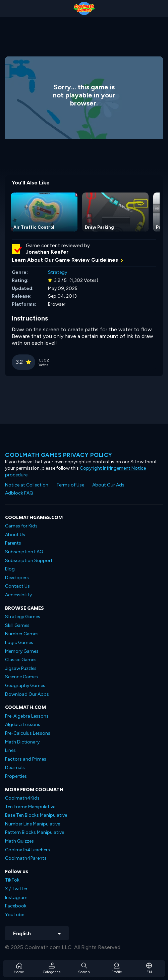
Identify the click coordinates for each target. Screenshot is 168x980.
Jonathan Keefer (47, 252)
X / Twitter (16, 889)
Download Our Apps (27, 694)
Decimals (15, 768)
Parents (13, 543)
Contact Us (17, 586)
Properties (16, 776)
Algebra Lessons (23, 725)
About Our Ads (108, 485)
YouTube (15, 915)
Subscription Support (29, 561)
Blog (10, 569)
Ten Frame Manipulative (30, 807)
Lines (10, 750)
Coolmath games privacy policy (59, 455)
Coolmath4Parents (26, 858)
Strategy (58, 272)
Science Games (21, 677)
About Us (15, 535)
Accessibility (18, 595)
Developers (17, 578)
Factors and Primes (26, 759)
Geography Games (25, 686)
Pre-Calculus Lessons (28, 733)
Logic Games (19, 643)
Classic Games (21, 660)
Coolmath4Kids (22, 798)
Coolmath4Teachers (27, 850)
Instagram (16, 898)
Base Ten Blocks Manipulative (36, 815)
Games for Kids (21, 526)
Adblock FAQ (19, 493)
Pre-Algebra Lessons (27, 716)
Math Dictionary (22, 742)
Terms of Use (70, 485)
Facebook (16, 906)
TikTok (12, 880)
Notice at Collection (27, 485)
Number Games (22, 634)
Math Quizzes (19, 841)
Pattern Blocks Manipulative (35, 832)
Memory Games (22, 651)
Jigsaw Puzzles (21, 668)
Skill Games (17, 625)
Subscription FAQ (24, 552)
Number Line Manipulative (33, 824)
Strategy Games (23, 617)
